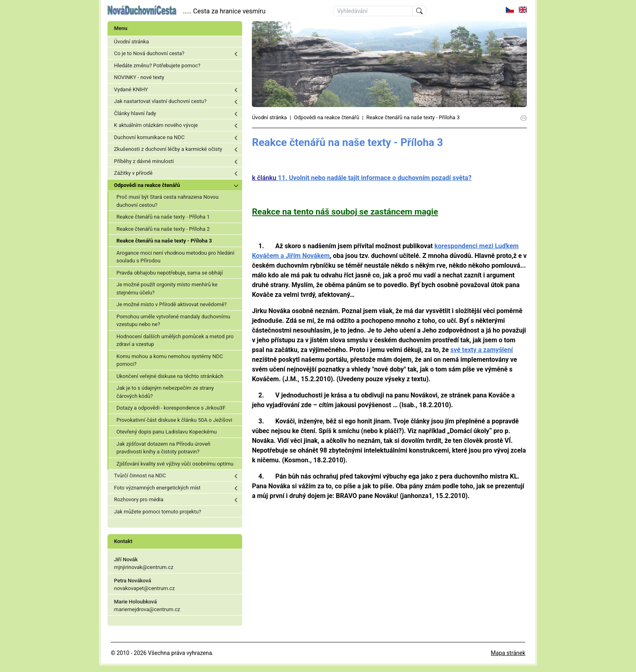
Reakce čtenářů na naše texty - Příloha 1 (163, 217)
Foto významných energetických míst (157, 488)
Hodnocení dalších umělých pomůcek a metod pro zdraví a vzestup (175, 340)
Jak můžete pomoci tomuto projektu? (158, 512)
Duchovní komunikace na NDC (149, 137)
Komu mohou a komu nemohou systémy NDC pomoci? (170, 360)
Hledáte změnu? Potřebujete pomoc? (157, 65)
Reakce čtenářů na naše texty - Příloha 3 (164, 241)
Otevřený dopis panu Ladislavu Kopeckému (167, 432)
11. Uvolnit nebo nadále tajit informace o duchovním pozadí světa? (375, 178)
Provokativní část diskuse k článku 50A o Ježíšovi (174, 420)
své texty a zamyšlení (481, 350)
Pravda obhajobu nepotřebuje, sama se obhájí (170, 273)
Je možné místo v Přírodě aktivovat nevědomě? (172, 304)
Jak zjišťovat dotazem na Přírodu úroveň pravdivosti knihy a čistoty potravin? (163, 448)
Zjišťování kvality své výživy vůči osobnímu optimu (175, 464)
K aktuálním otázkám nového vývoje (156, 125)
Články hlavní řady (135, 113)
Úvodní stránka (131, 42)
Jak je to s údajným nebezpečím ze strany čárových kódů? (165, 392)
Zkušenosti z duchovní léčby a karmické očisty (168, 149)
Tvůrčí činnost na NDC (140, 476)
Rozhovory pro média (139, 499)
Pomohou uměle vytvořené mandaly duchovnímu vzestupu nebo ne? (173, 321)
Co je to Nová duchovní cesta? (149, 53)
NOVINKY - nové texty (139, 77)
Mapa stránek (508, 653)
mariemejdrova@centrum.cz (147, 609)
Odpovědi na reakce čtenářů (147, 185)
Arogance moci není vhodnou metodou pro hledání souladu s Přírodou (175, 257)
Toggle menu (236, 54)
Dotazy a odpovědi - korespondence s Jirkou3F (171, 408)
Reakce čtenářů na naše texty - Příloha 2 (163, 229)
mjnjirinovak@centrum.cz (144, 567)
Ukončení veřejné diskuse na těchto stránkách (170, 376)
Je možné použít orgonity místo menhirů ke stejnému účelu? (167, 289)
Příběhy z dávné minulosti (144, 161)
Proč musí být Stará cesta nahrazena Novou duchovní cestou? (168, 201)
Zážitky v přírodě (133, 173)
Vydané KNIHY (131, 89)
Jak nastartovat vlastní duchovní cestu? (160, 101)
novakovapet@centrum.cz (144, 588)
